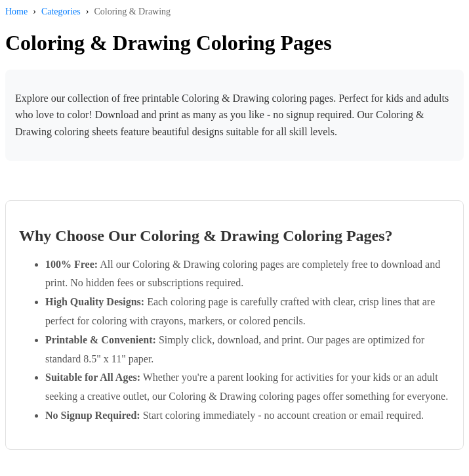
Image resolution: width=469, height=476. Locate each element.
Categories (61, 11)
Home (16, 11)
